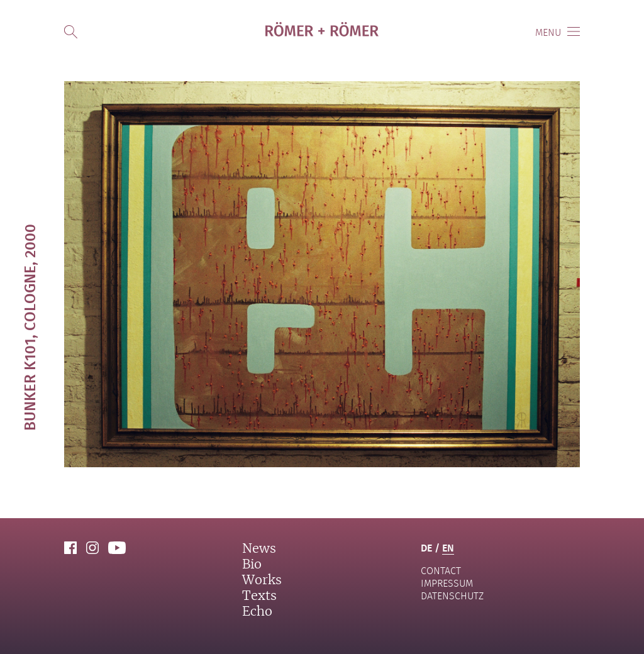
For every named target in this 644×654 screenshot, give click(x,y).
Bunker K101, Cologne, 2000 (29, 327)
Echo (257, 612)
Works (262, 580)
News (259, 549)
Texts (259, 596)
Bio (252, 565)
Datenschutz (452, 596)
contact (441, 571)
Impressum (447, 583)
